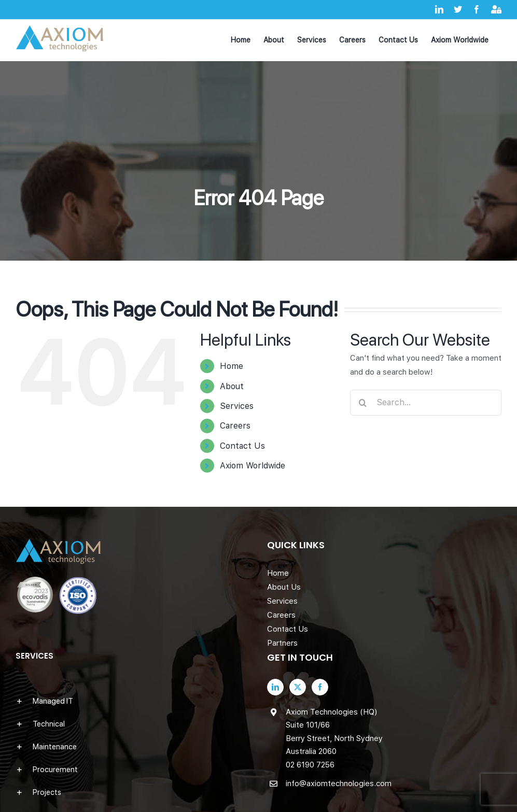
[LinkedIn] (275, 687)
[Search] (363, 403)
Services (237, 406)
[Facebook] (320, 687)
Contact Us (242, 446)
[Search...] (426, 403)
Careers (235, 426)
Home (232, 366)
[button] (133, 701)
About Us (284, 587)
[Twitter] (298, 687)
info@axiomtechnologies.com (339, 783)
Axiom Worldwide (253, 466)
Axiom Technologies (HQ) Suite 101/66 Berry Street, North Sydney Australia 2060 (334, 732)
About (232, 386)
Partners (282, 643)
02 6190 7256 (310, 765)
